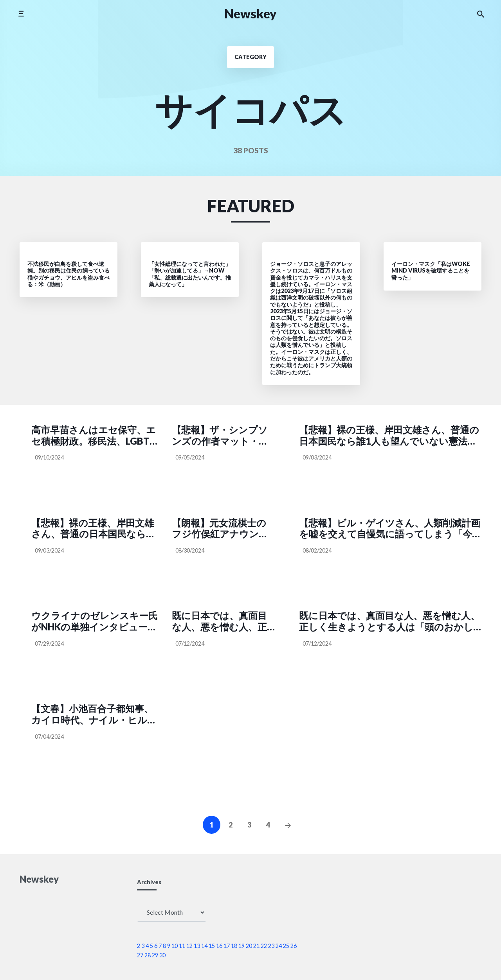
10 (175, 946)
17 (227, 946)
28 (148, 955)
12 (189, 946)
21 (256, 946)
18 (234, 946)
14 (204, 946)
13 (197, 946)
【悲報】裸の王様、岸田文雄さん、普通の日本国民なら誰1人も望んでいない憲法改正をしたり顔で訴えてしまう (389, 436)
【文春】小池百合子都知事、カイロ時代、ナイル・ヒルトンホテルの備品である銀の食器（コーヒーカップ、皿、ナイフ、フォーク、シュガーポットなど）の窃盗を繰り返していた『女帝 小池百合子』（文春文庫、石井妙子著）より (94, 714)
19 (241, 946)
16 (219, 946)
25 (286, 946)
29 (155, 955)
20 (249, 946)
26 (294, 946)
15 (212, 946)
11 (182, 946)
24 (279, 946)
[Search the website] (481, 14)
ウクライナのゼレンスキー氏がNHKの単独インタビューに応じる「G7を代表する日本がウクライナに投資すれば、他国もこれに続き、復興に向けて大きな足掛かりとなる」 (95, 621)
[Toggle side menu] (21, 13)
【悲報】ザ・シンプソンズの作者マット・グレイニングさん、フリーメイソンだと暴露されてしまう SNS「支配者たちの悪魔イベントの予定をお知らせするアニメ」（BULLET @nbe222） (223, 436)
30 (162, 955)
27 (140, 955)
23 (271, 946)
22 (264, 946)
